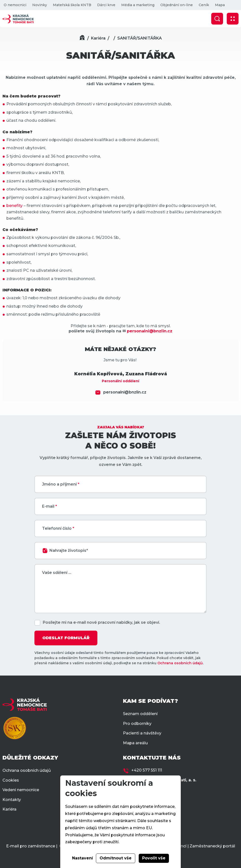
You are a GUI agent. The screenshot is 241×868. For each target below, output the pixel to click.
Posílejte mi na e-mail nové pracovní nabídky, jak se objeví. (101, 622)
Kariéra (98, 38)
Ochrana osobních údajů (180, 663)
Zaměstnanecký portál (212, 846)
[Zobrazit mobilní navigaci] (233, 19)
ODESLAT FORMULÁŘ (66, 638)
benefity (15, 206)
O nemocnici (15, 5)
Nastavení (83, 858)
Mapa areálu (135, 743)
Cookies (11, 780)
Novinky (40, 5)
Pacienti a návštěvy (142, 733)
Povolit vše (154, 858)
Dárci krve (106, 5)
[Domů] (82, 38)
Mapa (220, 5)
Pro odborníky (137, 724)
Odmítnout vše (116, 858)
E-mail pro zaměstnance (31, 846)
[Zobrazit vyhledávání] (217, 19)
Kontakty (12, 800)
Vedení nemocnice (21, 790)
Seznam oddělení (140, 714)
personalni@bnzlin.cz (125, 392)
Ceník (204, 5)
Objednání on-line (177, 5)
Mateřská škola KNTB (72, 5)
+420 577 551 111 (147, 770)
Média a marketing (138, 5)
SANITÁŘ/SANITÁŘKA (140, 38)
